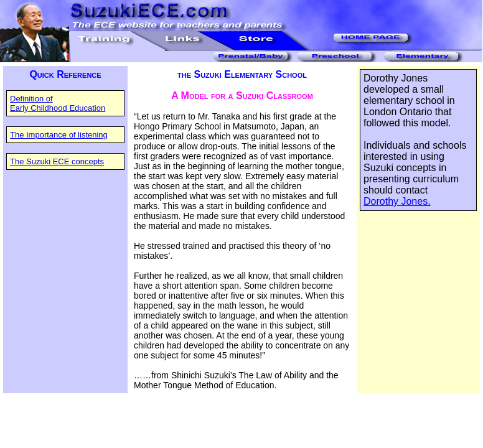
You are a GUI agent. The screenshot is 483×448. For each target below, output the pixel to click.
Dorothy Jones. (397, 201)
